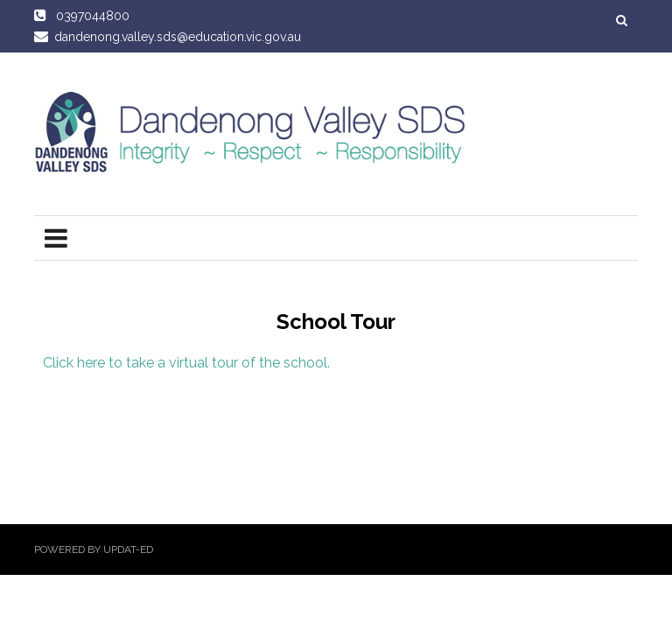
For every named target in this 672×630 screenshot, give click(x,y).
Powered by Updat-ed (94, 549)
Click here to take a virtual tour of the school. (186, 363)
